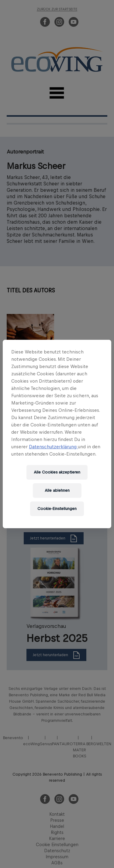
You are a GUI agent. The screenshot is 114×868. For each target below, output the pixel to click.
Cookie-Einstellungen (57, 509)
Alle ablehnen (57, 490)
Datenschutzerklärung (53, 447)
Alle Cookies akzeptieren (57, 472)
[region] (57, 434)
